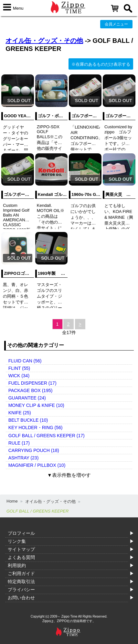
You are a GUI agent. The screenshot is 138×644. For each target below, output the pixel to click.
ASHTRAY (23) (24, 458)
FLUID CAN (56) (25, 361)
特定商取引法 (21, 582)
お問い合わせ (21, 598)
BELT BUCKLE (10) (28, 420)
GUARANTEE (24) (27, 398)
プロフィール (21, 533)
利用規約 (17, 565)
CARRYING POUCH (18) (34, 450)
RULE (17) (19, 443)
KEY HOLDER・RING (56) (36, 428)
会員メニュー (116, 24)
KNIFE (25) (20, 413)
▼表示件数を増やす (69, 475)
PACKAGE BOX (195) (31, 390)
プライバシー (21, 590)
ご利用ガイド (21, 573)
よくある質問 (21, 557)
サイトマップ (21, 549)
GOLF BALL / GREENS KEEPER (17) (47, 436)
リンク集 (17, 541)
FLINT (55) (19, 368)
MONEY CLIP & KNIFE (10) (36, 405)
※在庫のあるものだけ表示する (101, 64)
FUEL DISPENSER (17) (32, 383)
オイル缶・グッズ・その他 (44, 41)
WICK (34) (19, 376)
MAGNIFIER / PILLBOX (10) (37, 465)
